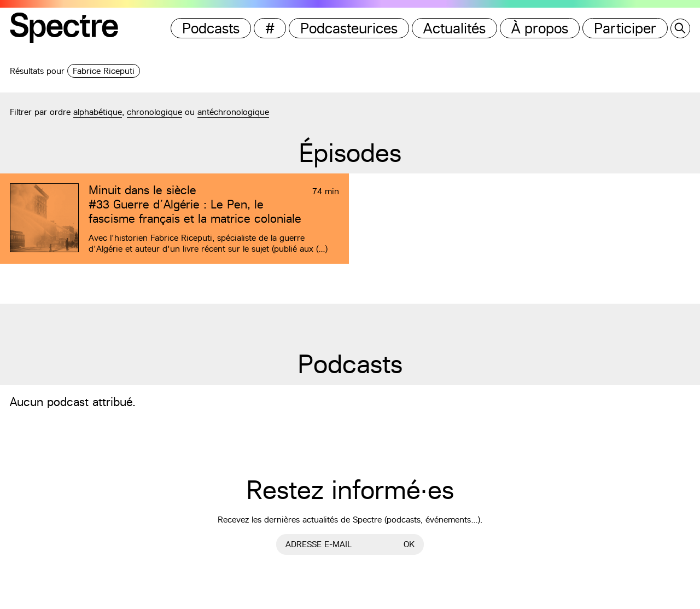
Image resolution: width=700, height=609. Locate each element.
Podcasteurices (349, 28)
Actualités (454, 28)
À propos (540, 28)
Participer (625, 28)
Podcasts (211, 28)
